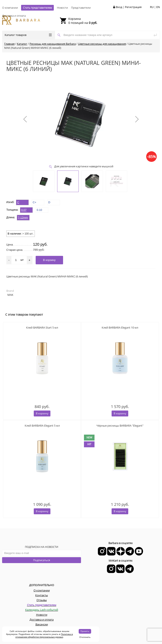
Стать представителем (37, 8)
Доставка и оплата (14, 16)
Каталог (22, 44)
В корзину (42, 413)
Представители (81, 8)
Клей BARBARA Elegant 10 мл (120, 327)
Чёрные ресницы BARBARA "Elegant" (120, 426)
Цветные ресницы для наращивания (102, 44)
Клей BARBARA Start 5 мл (42, 327)
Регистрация (133, 7)
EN (158, 7)
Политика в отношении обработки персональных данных (44, 636)
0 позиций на (83, 21)
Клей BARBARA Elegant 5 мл (42, 426)
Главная (9, 44)
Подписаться (42, 560)
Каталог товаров (28, 35)
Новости (62, 8)
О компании (10, 8)
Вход (119, 7)
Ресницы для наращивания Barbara (53, 44)
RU (152, 7)
